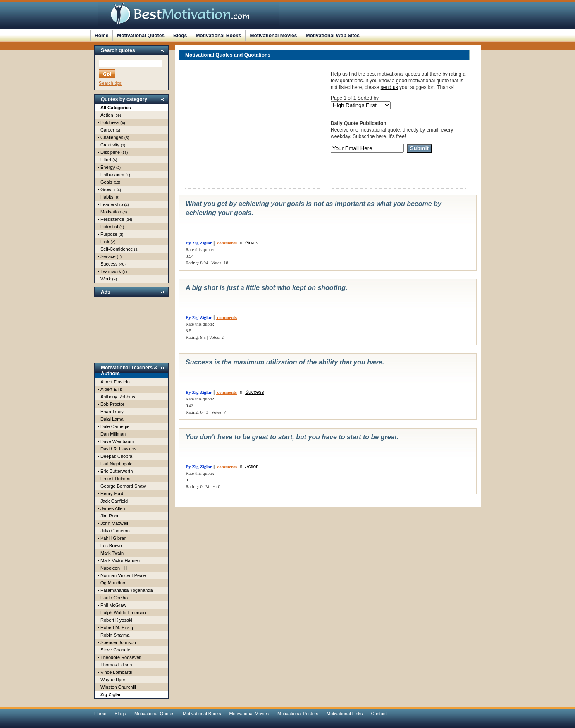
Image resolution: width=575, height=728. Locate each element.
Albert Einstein (115, 382)
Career (107, 130)
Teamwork (111, 271)
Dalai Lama (112, 419)
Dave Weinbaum (117, 441)
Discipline (110, 152)
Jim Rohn (110, 516)
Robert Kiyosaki (116, 620)
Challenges (112, 137)
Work (106, 279)
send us (389, 87)
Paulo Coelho (114, 598)
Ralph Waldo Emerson (123, 613)
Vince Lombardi (116, 672)
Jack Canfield (114, 501)
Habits (107, 197)
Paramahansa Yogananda (127, 590)
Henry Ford (112, 493)
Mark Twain (112, 553)
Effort (106, 160)
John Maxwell (114, 523)
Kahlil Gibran (113, 538)
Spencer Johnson (118, 642)
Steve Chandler (116, 650)
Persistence (112, 219)
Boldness (110, 122)
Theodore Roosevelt (121, 657)
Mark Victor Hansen (120, 560)
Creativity (110, 145)
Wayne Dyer (113, 680)
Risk (105, 242)
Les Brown (111, 546)
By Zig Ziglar (199, 243)
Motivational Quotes (141, 36)
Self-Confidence (117, 249)
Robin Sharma (115, 635)
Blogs (180, 36)
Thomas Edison (116, 665)
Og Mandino (113, 583)
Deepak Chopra (116, 456)
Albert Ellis (111, 389)
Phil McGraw (113, 605)
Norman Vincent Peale (123, 575)
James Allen (113, 508)
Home (101, 36)
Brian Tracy (112, 412)
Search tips (110, 83)
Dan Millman (113, 434)
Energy (108, 167)
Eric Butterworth (117, 471)
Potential (109, 227)
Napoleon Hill (114, 568)
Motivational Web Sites (332, 36)
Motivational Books (218, 36)
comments (227, 243)
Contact (379, 714)
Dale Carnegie (115, 426)
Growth (108, 189)
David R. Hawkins (118, 449)
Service (108, 256)
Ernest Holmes (115, 479)
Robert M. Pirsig (117, 627)
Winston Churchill (118, 687)
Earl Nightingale (117, 464)
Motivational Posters (298, 714)
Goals (106, 182)
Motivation (111, 212)
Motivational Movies (273, 36)
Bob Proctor (112, 404)
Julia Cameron (115, 531)
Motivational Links (345, 714)
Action (107, 115)
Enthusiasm (112, 175)
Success (109, 264)
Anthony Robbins (118, 397)
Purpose (109, 234)
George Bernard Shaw (123, 486)
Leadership (112, 204)
